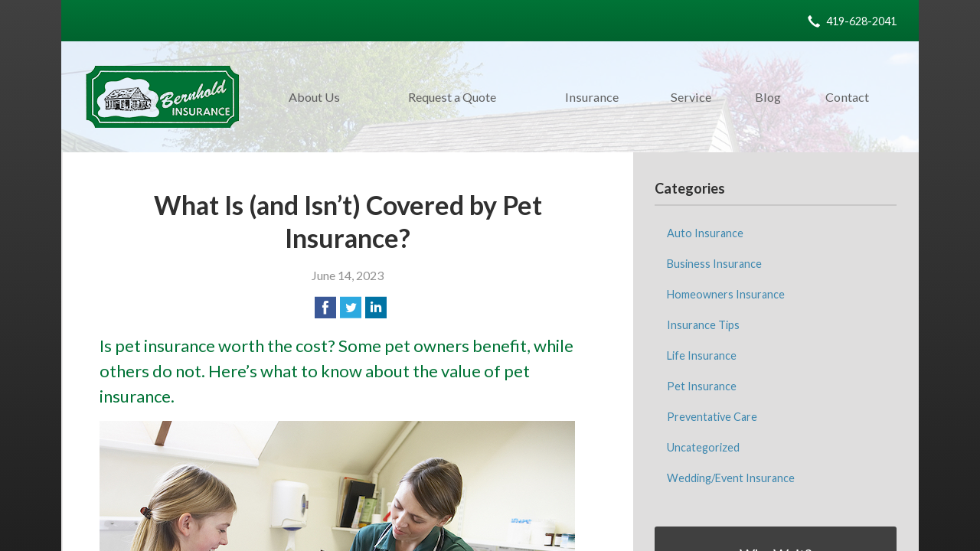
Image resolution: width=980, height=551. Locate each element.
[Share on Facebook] (325, 308)
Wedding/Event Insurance (731, 478)
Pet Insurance (702, 386)
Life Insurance (702, 355)
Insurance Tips (703, 325)
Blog (768, 97)
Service (691, 97)
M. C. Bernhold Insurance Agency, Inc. (162, 97)
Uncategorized (703, 447)
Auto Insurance (705, 233)
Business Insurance (714, 264)
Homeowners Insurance (726, 294)
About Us (314, 97)
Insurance (592, 97)
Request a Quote (452, 97)
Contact (847, 97)
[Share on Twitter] (351, 308)
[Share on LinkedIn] (376, 308)
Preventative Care (712, 417)
